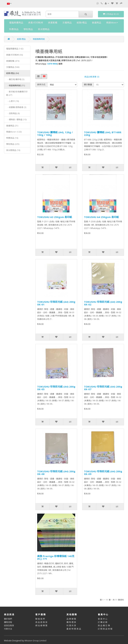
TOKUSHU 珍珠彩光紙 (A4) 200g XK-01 (56, 303)
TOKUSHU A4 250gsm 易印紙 (101, 217)
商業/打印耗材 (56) (14, 55)
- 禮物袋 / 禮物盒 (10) (16, 120)
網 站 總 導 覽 (41, 626)
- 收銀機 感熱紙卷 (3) (16, 107)
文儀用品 (67, 22)
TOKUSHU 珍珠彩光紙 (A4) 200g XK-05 (56, 388)
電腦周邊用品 (16, 22)
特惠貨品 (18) (12, 138)
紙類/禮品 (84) (12, 73)
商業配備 (53, 22)
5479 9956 (52, 64)
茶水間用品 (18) (13, 150)
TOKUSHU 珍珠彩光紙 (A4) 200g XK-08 (56, 473)
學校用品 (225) (13, 144)
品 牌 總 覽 (71, 619)
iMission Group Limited (35, 641)
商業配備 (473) (13, 61)
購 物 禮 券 (71, 622)
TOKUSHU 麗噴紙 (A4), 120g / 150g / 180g (55, 134)
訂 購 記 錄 (103, 622)
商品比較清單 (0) (92, 77)
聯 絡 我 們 (40, 619)
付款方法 (8, 629)
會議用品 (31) (12, 126)
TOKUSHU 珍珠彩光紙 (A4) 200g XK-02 (103, 303)
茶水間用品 (44, 29)
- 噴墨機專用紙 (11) (15, 86)
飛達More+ (112, 22)
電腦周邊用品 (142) (15, 49)
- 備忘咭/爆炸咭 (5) (15, 79)
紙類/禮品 (82, 22)
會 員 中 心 (103, 619)
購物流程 (8, 622)
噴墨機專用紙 (39, 39)
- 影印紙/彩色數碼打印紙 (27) (17, 93)
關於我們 (8, 619)
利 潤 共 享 (71, 626)
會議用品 (96, 22)
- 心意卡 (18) (12, 101)
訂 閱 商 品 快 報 (105, 629)
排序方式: (41, 85)
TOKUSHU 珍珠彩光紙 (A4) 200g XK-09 (103, 473)
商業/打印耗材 (36, 22)
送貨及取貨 (9, 626)
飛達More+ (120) (14, 132)
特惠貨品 (14, 29)
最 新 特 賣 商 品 (74, 629)
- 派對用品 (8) (13, 113)
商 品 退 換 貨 (41, 622)
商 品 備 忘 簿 (104, 626)
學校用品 (28, 29)
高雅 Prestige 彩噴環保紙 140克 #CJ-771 (56, 557)
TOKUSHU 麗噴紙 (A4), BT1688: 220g (103, 134)
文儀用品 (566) (13, 67)
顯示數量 (88, 85)
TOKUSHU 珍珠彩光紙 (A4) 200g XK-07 (103, 388)
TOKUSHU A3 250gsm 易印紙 (55, 217)
